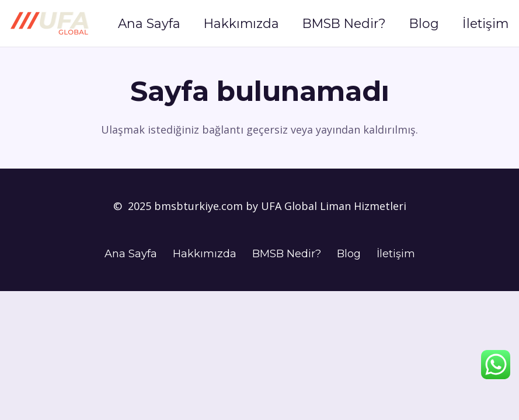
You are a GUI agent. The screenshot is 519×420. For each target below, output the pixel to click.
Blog (349, 254)
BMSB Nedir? (287, 254)
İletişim (396, 254)
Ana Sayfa (131, 254)
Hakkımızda (205, 254)
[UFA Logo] (50, 23)
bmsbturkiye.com (200, 206)
